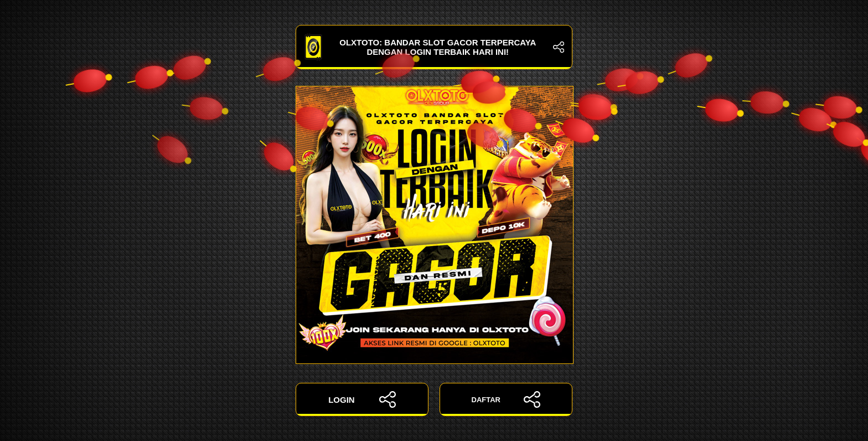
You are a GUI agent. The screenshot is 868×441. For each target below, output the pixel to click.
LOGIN (362, 399)
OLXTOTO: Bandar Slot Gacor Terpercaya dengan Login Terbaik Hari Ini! (434, 47)
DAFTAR (506, 399)
